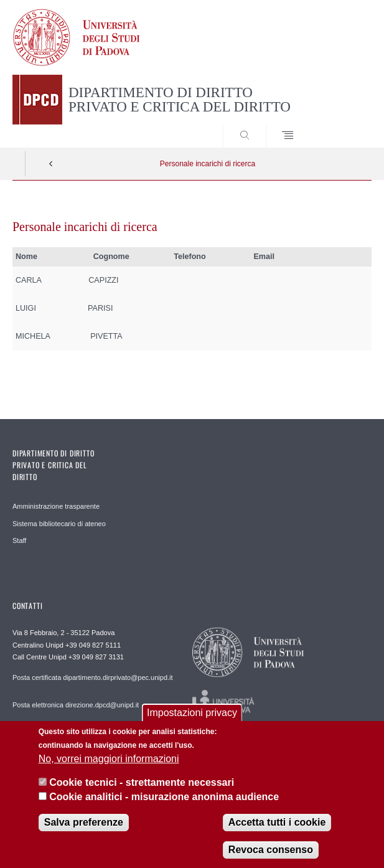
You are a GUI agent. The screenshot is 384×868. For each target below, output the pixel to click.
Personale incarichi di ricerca (208, 164)
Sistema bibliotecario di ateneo (59, 524)
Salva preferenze (84, 832)
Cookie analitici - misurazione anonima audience (164, 806)
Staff (19, 540)
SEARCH (344, 124)
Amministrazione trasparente (56, 506)
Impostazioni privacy (192, 723)
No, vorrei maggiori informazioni (109, 769)
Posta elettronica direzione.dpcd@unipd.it (76, 705)
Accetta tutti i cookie (277, 832)
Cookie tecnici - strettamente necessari (142, 792)
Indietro (51, 164)
